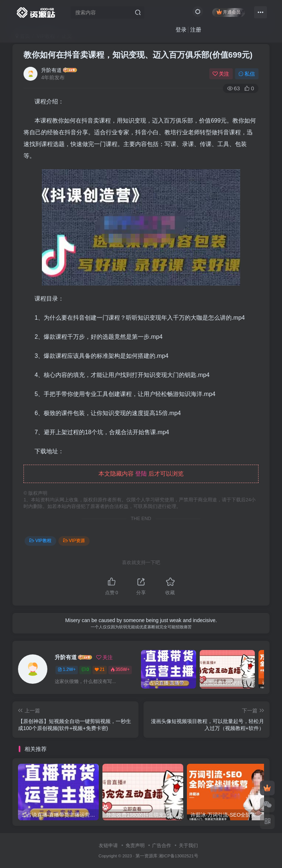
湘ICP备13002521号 (178, 856)
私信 (247, 74)
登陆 (141, 474)
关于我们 (188, 845)
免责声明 (135, 845)
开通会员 (229, 12)
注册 (196, 30)
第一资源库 (147, 856)
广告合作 (162, 845)
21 (100, 669)
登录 (181, 30)
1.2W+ (67, 669)
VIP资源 (74, 541)
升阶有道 (51, 70)
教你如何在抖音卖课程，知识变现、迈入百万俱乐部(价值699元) (138, 55)
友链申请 (108, 845)
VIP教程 (40, 541)
